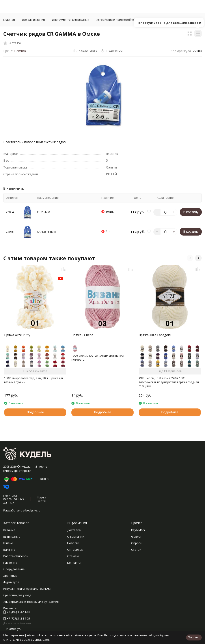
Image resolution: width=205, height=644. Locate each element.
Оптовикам (75, 550)
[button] (190, 258)
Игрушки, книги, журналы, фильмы (27, 589)
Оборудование (14, 569)
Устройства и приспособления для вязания (127, 20)
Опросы (137, 543)
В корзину (191, 212)
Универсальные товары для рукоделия (31, 602)
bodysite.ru (33, 510)
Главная (9, 20)
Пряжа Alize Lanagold (155, 335)
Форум (136, 537)
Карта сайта (42, 499)
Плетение (10, 563)
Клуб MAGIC (139, 530)
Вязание (9, 530)
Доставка (74, 530)
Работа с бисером (16, 556)
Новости (73, 543)
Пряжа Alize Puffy (17, 335)
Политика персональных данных (14, 499)
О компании (76, 537)
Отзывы (73, 556)
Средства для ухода (17, 595)
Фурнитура (11, 582)
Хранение (10, 576)
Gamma (20, 51)
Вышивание (12, 537)
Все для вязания (33, 20)
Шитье (8, 543)
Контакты (74, 563)
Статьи (136, 550)
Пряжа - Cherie (82, 335)
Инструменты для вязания (71, 20)
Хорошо (194, 637)
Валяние (9, 550)
